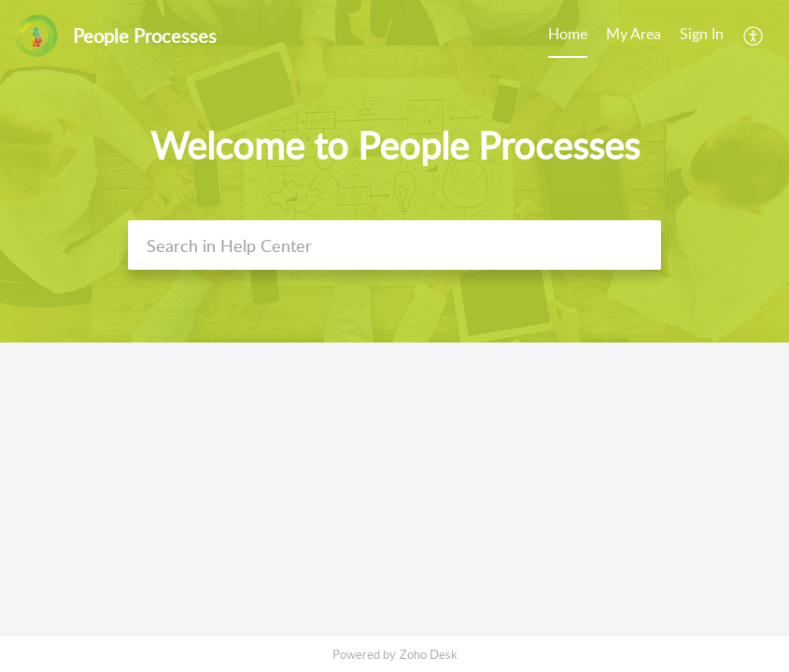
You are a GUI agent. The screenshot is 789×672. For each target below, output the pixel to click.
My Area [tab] (634, 34)
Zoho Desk (429, 654)
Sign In (702, 34)
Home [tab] (568, 34)
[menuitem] (702, 35)
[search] (394, 245)
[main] (394, 489)
